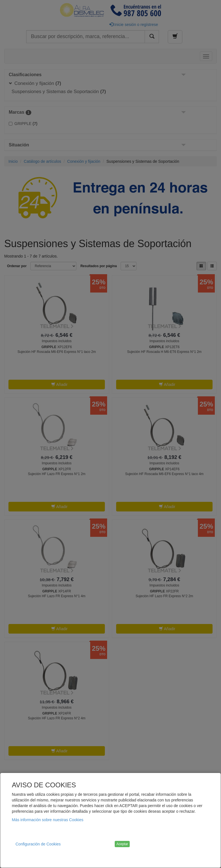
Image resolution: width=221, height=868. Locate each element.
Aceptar (122, 844)
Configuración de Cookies (38, 844)
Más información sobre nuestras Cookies (48, 820)
